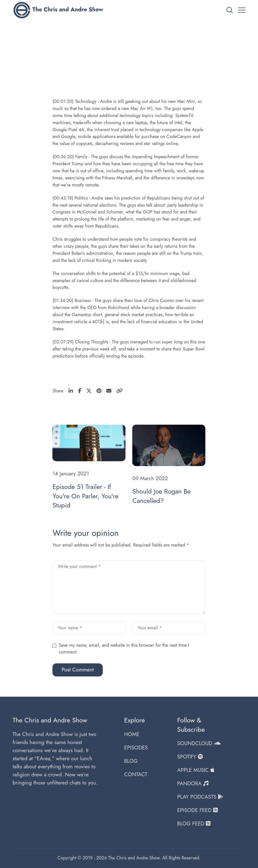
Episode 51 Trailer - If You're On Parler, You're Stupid (85, 496)
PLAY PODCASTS (200, 797)
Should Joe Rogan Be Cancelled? (161, 496)
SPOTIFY (190, 757)
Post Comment (78, 670)
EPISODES (136, 748)
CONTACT (136, 774)
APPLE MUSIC (196, 770)
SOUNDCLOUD (199, 743)
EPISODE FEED (197, 810)
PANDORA (193, 783)
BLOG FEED (194, 824)
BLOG (131, 761)
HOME (132, 734)
